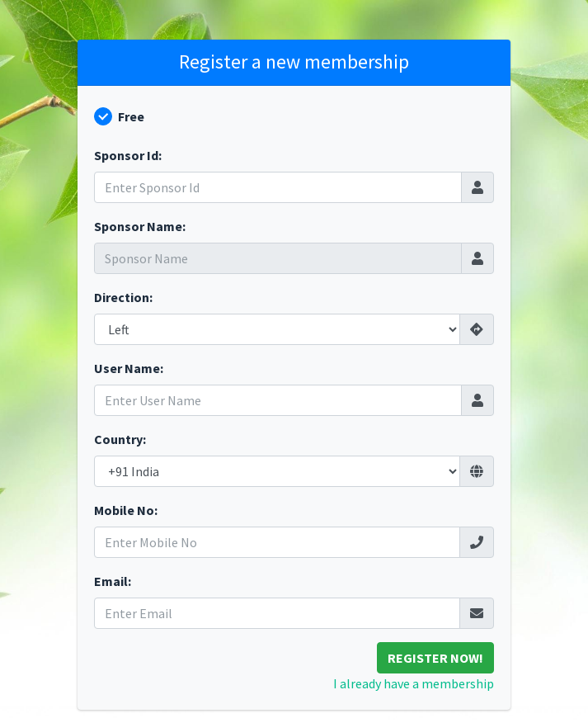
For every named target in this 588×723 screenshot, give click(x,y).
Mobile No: (126, 510)
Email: (113, 581)
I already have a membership (414, 683)
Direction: (123, 297)
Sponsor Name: (140, 226)
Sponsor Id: (128, 155)
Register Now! (435, 658)
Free (131, 116)
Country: (120, 439)
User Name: (129, 368)
